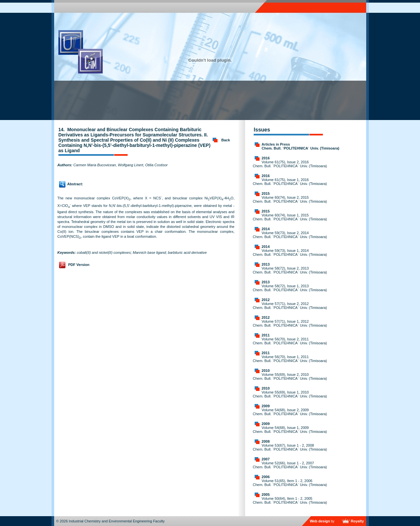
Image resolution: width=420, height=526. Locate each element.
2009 (265, 406)
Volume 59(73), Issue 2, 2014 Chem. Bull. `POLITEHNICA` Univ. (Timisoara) (290, 235)
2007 (265, 459)
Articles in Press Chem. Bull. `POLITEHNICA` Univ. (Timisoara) (300, 146)
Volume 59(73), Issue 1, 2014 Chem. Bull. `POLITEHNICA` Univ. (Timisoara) (290, 253)
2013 (265, 264)
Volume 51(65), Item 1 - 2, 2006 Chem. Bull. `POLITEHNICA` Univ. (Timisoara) (290, 483)
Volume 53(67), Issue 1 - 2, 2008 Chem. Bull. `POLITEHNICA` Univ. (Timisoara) (290, 447)
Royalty (357, 521)
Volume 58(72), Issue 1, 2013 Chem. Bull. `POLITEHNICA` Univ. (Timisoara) (290, 288)
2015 (265, 193)
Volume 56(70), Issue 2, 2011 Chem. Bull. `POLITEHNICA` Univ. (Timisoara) (290, 341)
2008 (265, 441)
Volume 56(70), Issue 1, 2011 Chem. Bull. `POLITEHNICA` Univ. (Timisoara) (290, 359)
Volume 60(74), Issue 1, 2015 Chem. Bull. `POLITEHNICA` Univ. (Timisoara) (290, 217)
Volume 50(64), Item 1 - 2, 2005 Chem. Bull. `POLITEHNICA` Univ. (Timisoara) (290, 500)
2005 (265, 495)
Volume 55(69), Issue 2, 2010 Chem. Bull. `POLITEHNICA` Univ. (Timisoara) (290, 376)
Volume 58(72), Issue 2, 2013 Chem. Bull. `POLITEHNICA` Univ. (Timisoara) (290, 270)
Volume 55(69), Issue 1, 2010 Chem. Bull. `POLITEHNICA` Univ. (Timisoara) (290, 394)
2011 (265, 335)
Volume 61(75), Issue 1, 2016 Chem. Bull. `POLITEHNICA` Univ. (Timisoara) (290, 182)
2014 (265, 229)
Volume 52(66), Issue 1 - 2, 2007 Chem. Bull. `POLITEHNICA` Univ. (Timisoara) (290, 465)
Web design (320, 521)
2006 (265, 477)
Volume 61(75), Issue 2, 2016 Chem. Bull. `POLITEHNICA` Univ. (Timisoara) (290, 164)
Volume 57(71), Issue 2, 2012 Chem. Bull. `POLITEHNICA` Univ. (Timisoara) (290, 306)
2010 (265, 371)
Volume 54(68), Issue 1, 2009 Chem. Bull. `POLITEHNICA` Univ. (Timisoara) (290, 430)
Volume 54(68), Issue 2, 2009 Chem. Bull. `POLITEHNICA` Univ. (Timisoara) (290, 412)
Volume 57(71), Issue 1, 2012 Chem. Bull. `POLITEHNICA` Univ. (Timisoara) (290, 323)
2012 (265, 300)
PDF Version (79, 265)
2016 (265, 158)
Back (226, 140)
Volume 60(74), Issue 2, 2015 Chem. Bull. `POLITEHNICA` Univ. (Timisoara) (290, 199)
